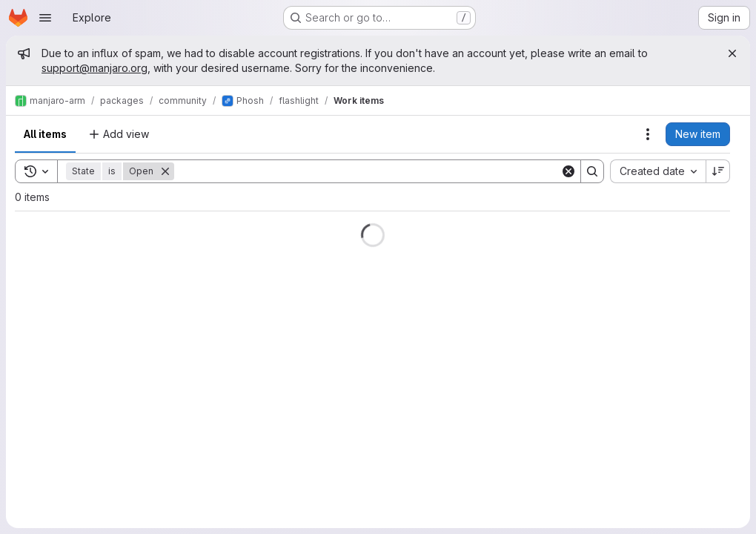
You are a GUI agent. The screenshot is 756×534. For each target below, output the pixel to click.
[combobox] (658, 171)
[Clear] (568, 171)
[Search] (367, 171)
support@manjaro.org (94, 68)
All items (45, 134)
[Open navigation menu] (45, 18)
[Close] (732, 53)
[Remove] (165, 171)
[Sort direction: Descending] (718, 171)
